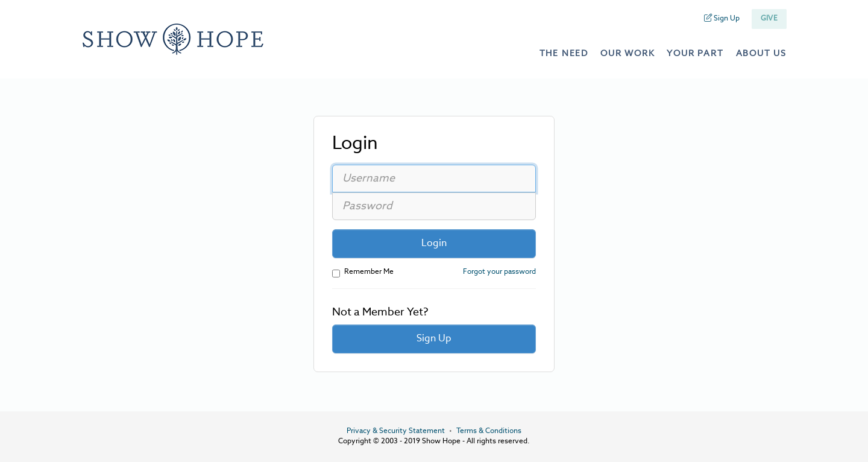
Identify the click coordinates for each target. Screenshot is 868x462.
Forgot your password (499, 272)
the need (564, 54)
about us (761, 54)
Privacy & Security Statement (396, 431)
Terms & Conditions (489, 431)
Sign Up (722, 19)
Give (769, 19)
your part (695, 54)
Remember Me (363, 273)
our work (627, 54)
